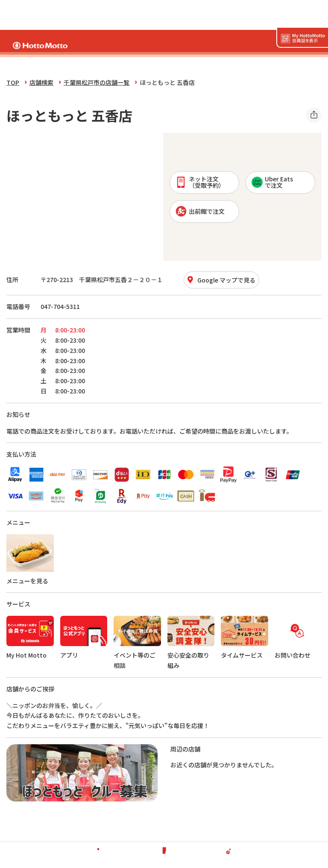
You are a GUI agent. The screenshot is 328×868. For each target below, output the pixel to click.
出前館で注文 (200, 211)
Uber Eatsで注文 (272, 182)
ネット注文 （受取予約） (200, 182)
